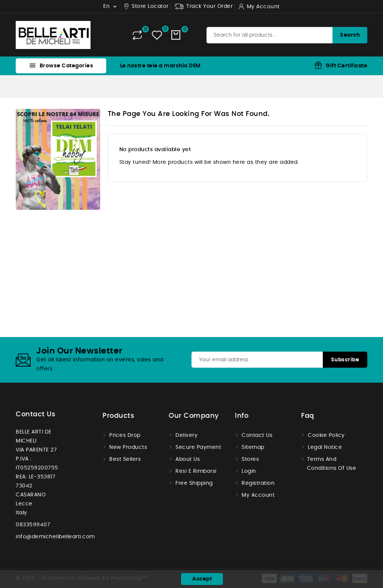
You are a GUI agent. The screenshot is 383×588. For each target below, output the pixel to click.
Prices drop (125, 435)
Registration (258, 483)
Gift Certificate (347, 66)
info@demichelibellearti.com (55, 537)
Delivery (186, 435)
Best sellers (125, 459)
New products (128, 447)
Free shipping (194, 483)
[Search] (287, 35)
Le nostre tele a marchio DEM (160, 66)
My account (258, 495)
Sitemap (253, 447)
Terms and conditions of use (332, 464)
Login (249, 471)
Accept (202, 579)
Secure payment (198, 447)
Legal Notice (325, 447)
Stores (250, 459)
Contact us (36, 414)
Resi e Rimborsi (196, 471)
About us (188, 459)
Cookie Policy (326, 435)
